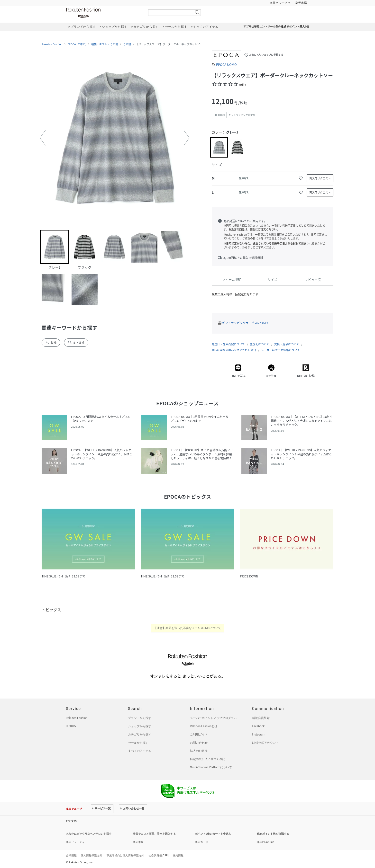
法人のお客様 (199, 751)
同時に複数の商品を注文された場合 (234, 350)
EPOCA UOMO (226, 65)
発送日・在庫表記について (228, 344)
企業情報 (71, 855)
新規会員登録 (261, 718)
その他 (127, 44)
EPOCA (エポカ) (77, 44)
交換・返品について (287, 344)
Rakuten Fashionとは (204, 726)
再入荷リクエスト (320, 178)
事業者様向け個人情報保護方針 (125, 855)
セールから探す (138, 743)
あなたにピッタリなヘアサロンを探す (89, 834)
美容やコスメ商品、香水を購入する (154, 834)
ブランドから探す (140, 718)
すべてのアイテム (140, 751)
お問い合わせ (199, 743)
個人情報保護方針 (91, 855)
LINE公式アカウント (265, 743)
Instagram (259, 735)
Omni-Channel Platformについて (211, 767)
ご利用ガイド (199, 735)
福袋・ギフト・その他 (105, 44)
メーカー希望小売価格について (281, 350)
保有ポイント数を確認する (273, 834)
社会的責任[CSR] (158, 855)
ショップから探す (140, 726)
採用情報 (178, 855)
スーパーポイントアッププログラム (213, 718)
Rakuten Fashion (104, 13)
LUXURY (71, 726)
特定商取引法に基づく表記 (208, 759)
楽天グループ (278, 3)
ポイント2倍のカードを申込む (213, 834)
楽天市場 (301, 3)
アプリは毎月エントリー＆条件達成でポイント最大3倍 (276, 27)
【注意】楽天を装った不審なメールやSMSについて (187, 628)
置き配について (260, 344)
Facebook (258, 726)
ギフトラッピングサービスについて (246, 323)
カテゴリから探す (140, 735)
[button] (43, 138)
